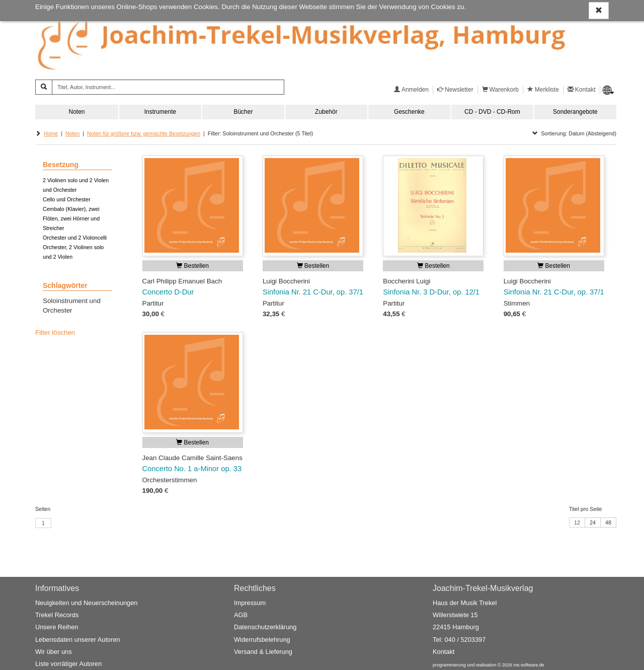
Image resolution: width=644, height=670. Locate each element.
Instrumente (160, 112)
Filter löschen (55, 332)
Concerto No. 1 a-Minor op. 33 (192, 469)
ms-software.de (529, 665)
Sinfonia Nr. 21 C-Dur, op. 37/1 (313, 292)
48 (608, 523)
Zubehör (326, 112)
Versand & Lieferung (263, 652)
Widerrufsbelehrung (262, 640)
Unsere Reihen (57, 627)
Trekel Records (57, 615)
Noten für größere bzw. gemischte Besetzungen (144, 133)
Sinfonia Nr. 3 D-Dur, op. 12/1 (431, 292)
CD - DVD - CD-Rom (492, 112)
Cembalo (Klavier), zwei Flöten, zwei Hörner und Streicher (71, 218)
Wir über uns (54, 652)
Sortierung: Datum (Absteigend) (574, 133)
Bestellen (192, 266)
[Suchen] (44, 87)
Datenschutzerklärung (265, 627)
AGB (241, 615)
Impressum (250, 603)
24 (593, 523)
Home (51, 133)
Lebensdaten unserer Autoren (78, 640)
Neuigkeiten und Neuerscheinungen (86, 603)
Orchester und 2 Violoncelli (75, 238)
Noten (76, 112)
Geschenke (409, 112)
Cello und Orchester (67, 199)
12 (577, 523)
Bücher (243, 112)
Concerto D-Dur (168, 292)
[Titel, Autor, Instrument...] (168, 87)
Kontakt (444, 652)
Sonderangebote (575, 112)
